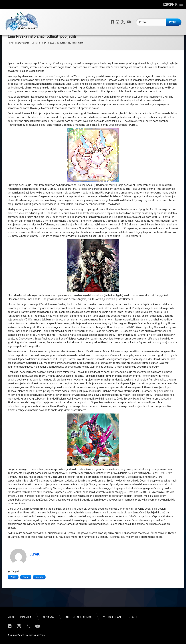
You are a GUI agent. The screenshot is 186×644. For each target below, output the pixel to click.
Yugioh (39, 588)
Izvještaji (72, 54)
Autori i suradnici (78, 617)
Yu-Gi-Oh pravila (20, 617)
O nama (48, 617)
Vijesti (80, 54)
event (26, 588)
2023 (13, 588)
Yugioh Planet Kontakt (120, 617)
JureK (62, 54)
